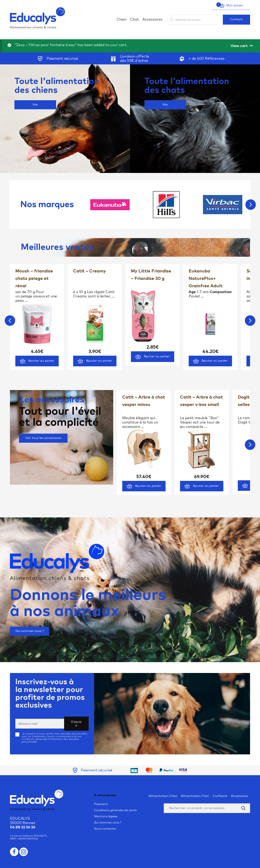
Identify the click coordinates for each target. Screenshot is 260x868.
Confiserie (220, 796)
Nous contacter (105, 829)
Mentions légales (106, 816)
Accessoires (152, 20)
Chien (122, 20)
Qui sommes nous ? (108, 823)
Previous (10, 321)
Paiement (101, 804)
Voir (35, 105)
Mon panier (230, 6)
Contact (236, 19)
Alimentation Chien (163, 796)
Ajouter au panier (37, 361)
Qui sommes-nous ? (30, 631)
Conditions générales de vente (115, 810)
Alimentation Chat (195, 796)
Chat (134, 20)
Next (251, 205)
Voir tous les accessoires (43, 438)
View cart (239, 46)
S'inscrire (76, 724)
